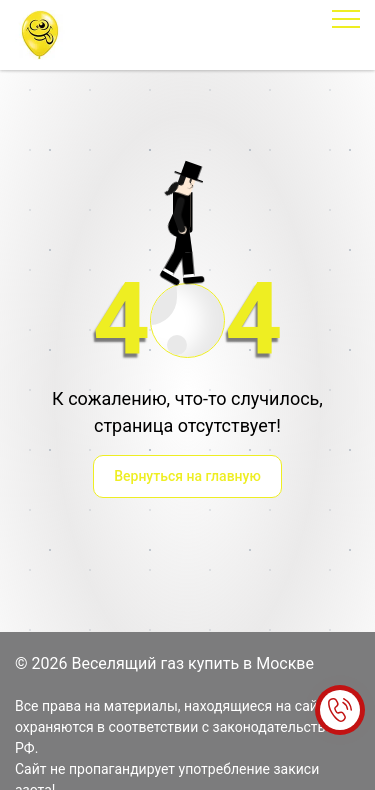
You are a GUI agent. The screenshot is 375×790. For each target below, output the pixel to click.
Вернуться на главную (187, 476)
